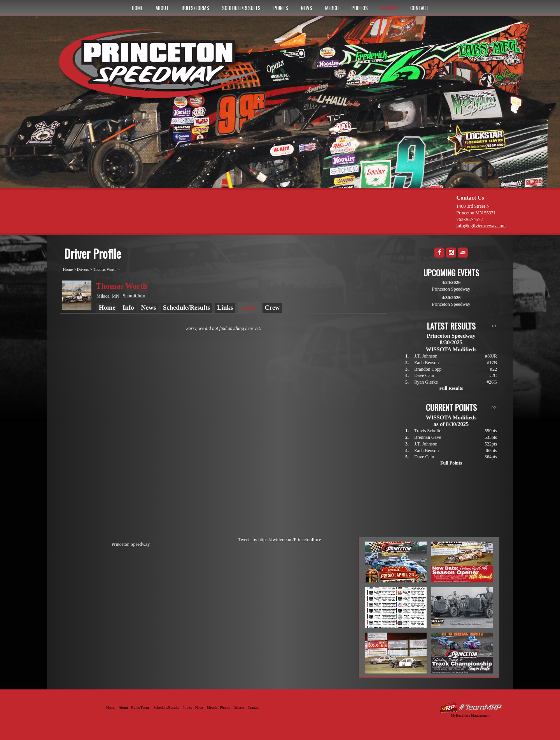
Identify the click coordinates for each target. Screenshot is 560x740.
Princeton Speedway (131, 544)
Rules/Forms (195, 8)
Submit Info (134, 296)
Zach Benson (426, 363)
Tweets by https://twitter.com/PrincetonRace (280, 540)
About (162, 8)
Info (128, 308)
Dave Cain (424, 375)
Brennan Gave (428, 437)
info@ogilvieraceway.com (481, 226)
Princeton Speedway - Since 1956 (163, 67)
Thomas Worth (105, 269)
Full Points (451, 463)
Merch (332, 8)
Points (281, 8)
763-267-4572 (469, 219)
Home (137, 8)
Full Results (451, 388)
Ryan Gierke (426, 382)
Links (225, 308)
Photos (360, 8)
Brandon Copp (428, 369)
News (307, 8)
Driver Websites (471, 707)
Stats (249, 308)
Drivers (389, 8)
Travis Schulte (428, 431)
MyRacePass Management (471, 715)
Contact (419, 8)
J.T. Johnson (426, 356)
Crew (272, 308)
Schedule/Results (241, 8)
